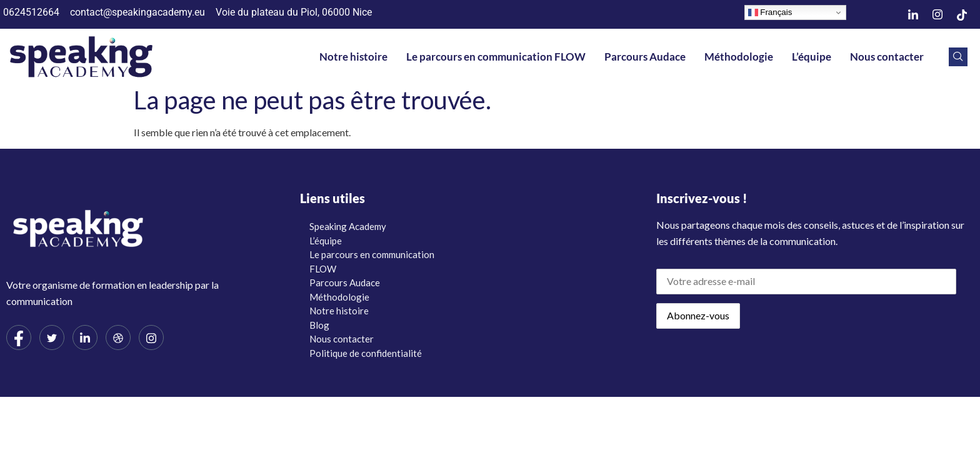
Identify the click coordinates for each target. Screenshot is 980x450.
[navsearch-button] (958, 57)
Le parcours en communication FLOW (496, 57)
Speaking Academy (348, 226)
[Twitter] (52, 337)
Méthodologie (739, 57)
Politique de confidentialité (366, 353)
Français (770, 12)
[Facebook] (19, 337)
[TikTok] (962, 14)
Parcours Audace (645, 57)
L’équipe (812, 57)
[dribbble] (118, 337)
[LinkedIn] (913, 14)
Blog (319, 325)
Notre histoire (353, 57)
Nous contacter (887, 57)
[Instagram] (937, 14)
